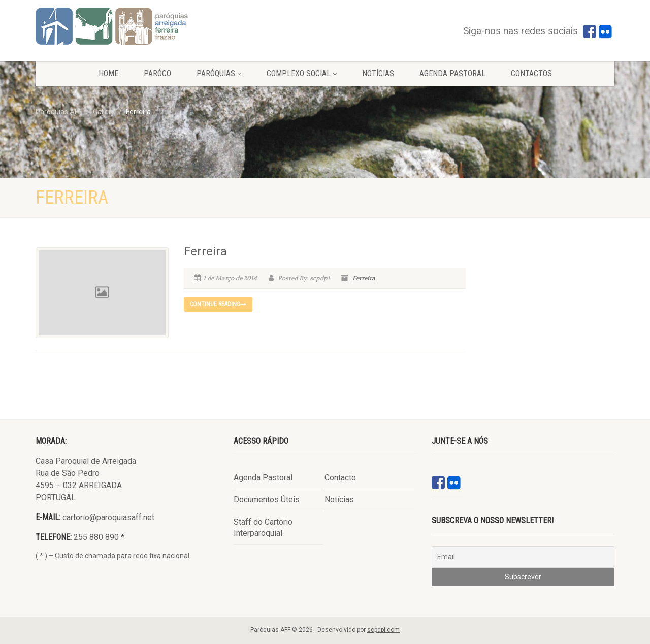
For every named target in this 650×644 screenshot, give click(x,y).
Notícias (378, 73)
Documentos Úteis (267, 500)
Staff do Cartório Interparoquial (263, 527)
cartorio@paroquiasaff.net (108, 517)
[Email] (523, 557)
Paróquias (219, 73)
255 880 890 (96, 537)
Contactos (531, 73)
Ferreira (205, 251)
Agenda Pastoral (452, 73)
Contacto (340, 478)
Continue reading (218, 304)
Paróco (157, 73)
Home (108, 73)
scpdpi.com (383, 630)
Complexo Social (302, 73)
